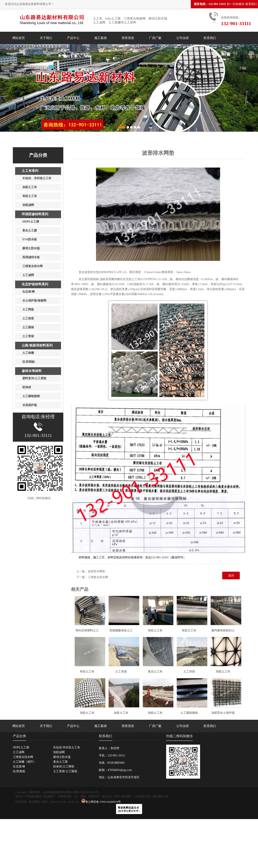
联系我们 (251, 4)
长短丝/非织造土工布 (67, 747)
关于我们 (46, 38)
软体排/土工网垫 (64, 766)
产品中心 (73, 38)
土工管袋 (121, 672)
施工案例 (101, 38)
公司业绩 (182, 38)
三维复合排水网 (98, 577)
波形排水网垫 (96, 571)
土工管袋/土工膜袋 (65, 771)
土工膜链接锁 (189, 713)
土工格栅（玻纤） (24, 762)
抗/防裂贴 (19, 771)
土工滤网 (19, 752)
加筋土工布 (223, 672)
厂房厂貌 (155, 38)
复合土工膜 (60, 762)
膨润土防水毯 (62, 757)
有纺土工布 (155, 630)
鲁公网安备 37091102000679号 (101, 802)
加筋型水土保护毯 (223, 713)
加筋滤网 (59, 752)
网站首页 (19, 38)
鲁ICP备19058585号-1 (88, 792)
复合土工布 (155, 672)
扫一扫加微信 (236, 4)
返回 (231, 576)
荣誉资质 (128, 38)
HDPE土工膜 (21, 747)
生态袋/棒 (19, 766)
